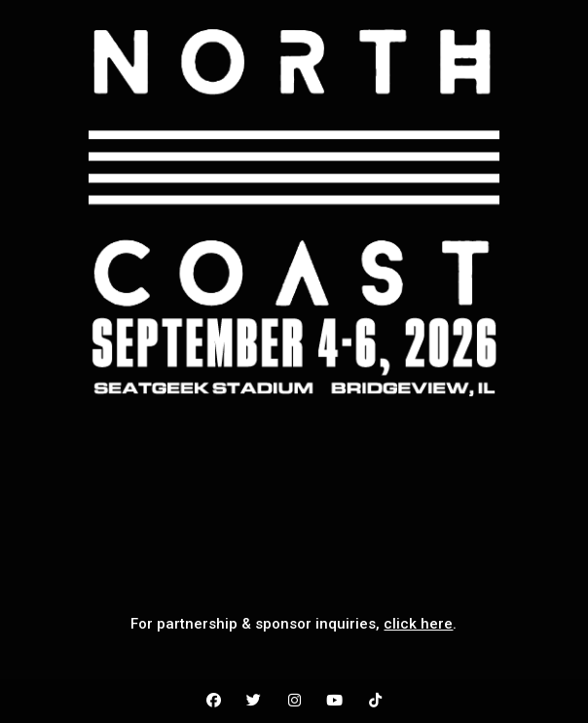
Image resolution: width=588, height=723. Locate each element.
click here (418, 624)
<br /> (294, 497)
